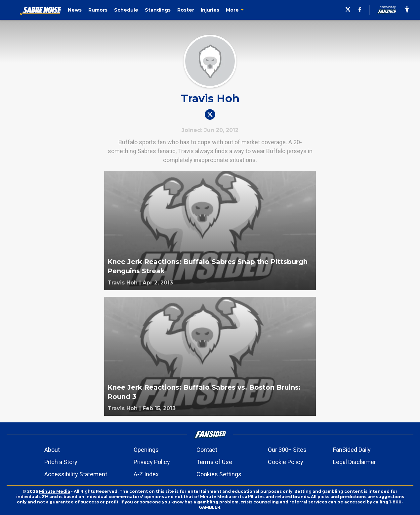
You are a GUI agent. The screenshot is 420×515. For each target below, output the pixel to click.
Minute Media (55, 491)
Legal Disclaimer (355, 462)
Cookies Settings (219, 474)
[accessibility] (407, 10)
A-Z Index (146, 474)
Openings (146, 450)
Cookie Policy (286, 462)
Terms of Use (214, 462)
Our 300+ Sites (287, 450)
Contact (207, 450)
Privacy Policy (152, 462)
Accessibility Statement (76, 474)
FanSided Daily (352, 450)
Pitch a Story (61, 462)
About (52, 450)
